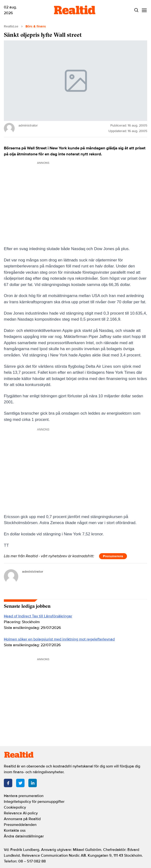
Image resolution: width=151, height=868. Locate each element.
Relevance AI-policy (21, 813)
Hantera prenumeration (24, 796)
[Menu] (144, 10)
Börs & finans (36, 26)
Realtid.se (11, 26)
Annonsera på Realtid (22, 819)
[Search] (136, 10)
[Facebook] (8, 783)
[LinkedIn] (33, 783)
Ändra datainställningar (24, 836)
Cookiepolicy (15, 807)
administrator (33, 572)
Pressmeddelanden (20, 825)
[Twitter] (20, 783)
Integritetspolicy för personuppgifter (34, 802)
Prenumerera (113, 556)
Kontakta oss (15, 830)
